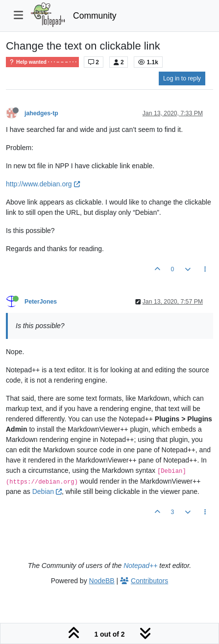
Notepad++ (140, 566)
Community (95, 16)
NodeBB (102, 581)
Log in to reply (182, 78)
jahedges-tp (41, 113)
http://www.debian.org (43, 184)
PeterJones (41, 302)
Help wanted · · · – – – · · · (42, 62)
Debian (47, 491)
